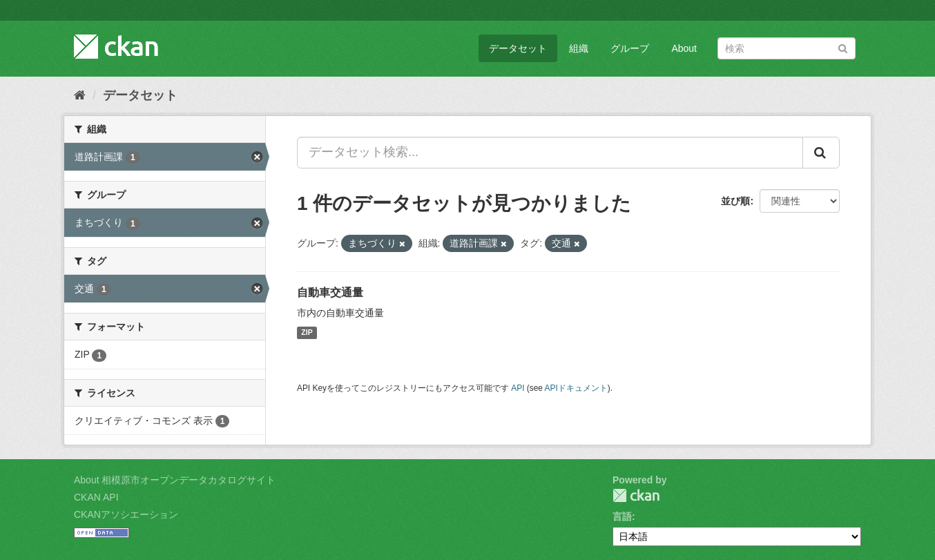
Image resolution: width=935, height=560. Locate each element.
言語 (622, 516)
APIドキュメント (576, 388)
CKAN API (96, 497)
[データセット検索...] (550, 153)
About (684, 48)
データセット (518, 48)
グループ (630, 48)
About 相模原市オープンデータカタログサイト (175, 480)
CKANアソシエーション (126, 514)
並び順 (735, 201)
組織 (579, 48)
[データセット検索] (787, 48)
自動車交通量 (330, 292)
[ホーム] (80, 95)
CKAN (636, 495)
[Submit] (843, 47)
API (518, 388)
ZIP (307, 333)
